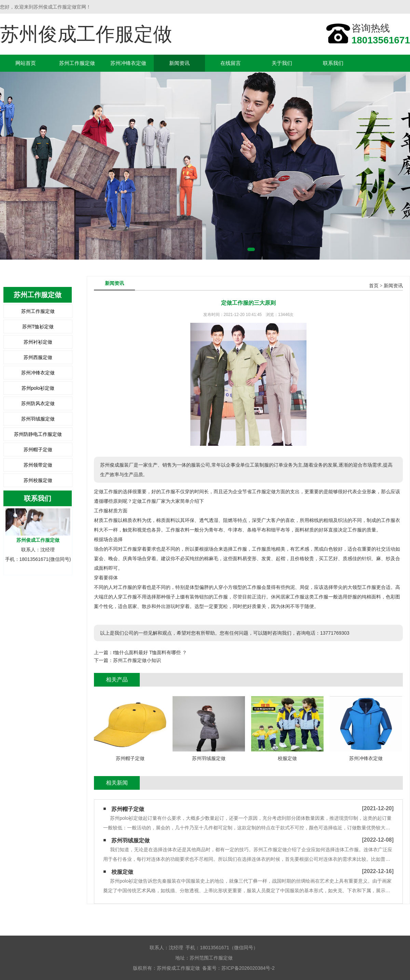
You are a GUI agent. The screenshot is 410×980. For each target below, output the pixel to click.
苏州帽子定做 (38, 450)
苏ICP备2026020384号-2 (248, 968)
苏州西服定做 (38, 357)
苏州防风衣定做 (38, 403)
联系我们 (333, 63)
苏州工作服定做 (77, 63)
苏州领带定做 (38, 465)
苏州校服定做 (38, 480)
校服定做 (122, 872)
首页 (374, 286)
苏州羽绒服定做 (38, 419)
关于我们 (282, 63)
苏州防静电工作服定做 (38, 434)
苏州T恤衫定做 (38, 327)
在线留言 (231, 63)
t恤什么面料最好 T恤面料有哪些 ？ (150, 652)
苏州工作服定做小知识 (137, 660)
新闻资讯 (179, 63)
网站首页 (26, 63)
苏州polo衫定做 (38, 388)
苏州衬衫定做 (38, 342)
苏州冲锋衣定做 (128, 63)
